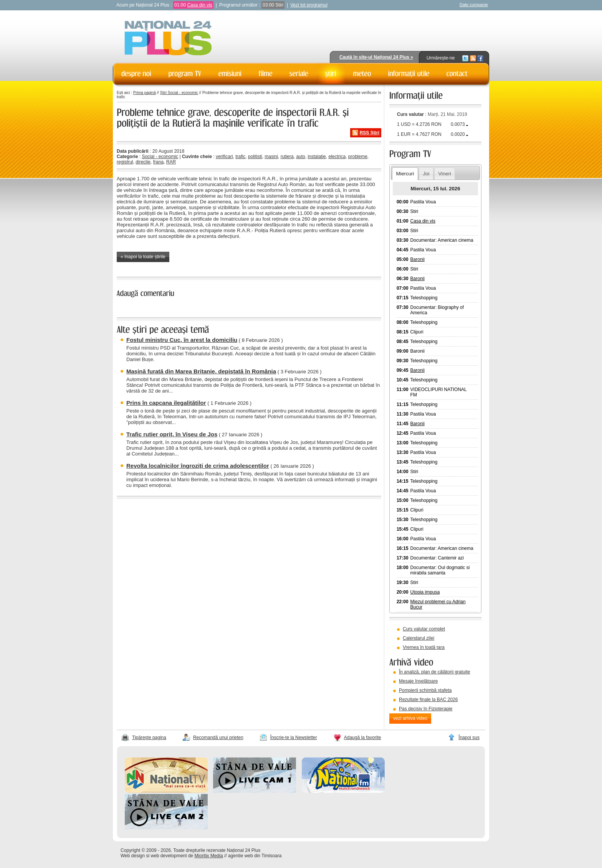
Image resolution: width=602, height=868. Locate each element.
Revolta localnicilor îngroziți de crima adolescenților (198, 466)
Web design (133, 856)
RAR (171, 162)
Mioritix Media (209, 856)
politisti (255, 157)
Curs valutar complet (424, 629)
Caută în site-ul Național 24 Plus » (376, 57)
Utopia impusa (425, 592)
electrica (337, 157)
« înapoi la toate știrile (143, 257)
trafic (240, 157)
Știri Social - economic (179, 93)
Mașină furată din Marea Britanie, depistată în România (201, 371)
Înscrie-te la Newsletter (294, 738)
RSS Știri (370, 133)
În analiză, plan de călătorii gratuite (434, 672)
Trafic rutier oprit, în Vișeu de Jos (172, 434)
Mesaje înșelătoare (418, 681)
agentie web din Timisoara (255, 856)
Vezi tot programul (309, 5)
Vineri (444, 174)
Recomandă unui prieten (218, 738)
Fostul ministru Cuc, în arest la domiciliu (182, 340)
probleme (358, 157)
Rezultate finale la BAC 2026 (428, 700)
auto (300, 157)
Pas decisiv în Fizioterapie (426, 709)
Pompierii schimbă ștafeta (425, 690)
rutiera (287, 157)
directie (143, 162)
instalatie (317, 157)
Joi (426, 174)
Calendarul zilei (418, 638)
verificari (224, 157)
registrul (125, 162)
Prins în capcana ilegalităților (166, 403)
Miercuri (405, 174)
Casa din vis (199, 5)
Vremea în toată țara (424, 647)
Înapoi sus (469, 738)
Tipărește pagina (149, 738)
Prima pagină (145, 93)
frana (158, 162)
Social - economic (160, 157)
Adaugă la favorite (363, 738)
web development (169, 856)
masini (271, 157)
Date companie (474, 5)
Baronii (418, 259)
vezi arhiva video (410, 718)
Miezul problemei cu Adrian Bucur (438, 604)
